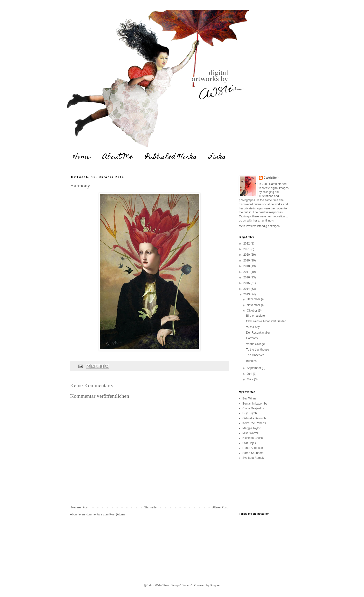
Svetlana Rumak (253, 458)
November (254, 305)
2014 (247, 289)
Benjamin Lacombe (255, 404)
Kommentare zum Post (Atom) (105, 514)
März (250, 379)
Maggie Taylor (252, 428)
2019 (247, 260)
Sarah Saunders (253, 453)
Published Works (171, 157)
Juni (250, 374)
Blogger (215, 585)
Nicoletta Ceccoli (253, 438)
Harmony (252, 338)
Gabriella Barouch (254, 418)
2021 (247, 249)
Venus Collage (255, 344)
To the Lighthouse (257, 350)
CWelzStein (271, 178)
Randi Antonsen (253, 448)
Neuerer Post (80, 507)
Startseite (150, 507)
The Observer (255, 355)
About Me (118, 157)
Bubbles (251, 361)
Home (82, 157)
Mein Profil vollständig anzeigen (259, 226)
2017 (247, 272)
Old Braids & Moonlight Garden (266, 321)
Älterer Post (220, 507)
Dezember (254, 299)
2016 (247, 277)
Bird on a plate (255, 316)
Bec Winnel (250, 398)
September (254, 368)
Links (217, 157)
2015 (247, 283)
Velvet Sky (253, 327)
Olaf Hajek (249, 443)
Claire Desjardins (254, 408)
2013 (247, 294)
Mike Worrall (251, 433)
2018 (247, 266)
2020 (247, 255)
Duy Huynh (250, 413)
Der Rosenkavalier (258, 333)
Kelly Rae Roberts (254, 423)
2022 (247, 244)
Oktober (252, 311)
